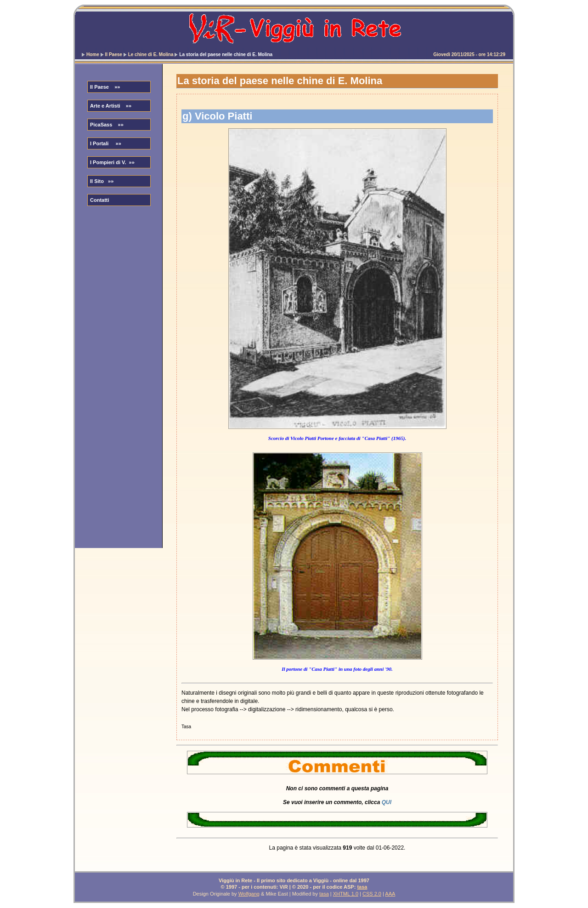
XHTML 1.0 (346, 894)
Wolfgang (249, 894)
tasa (362, 887)
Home (93, 54)
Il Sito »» (102, 181)
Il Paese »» (105, 87)
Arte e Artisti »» (111, 106)
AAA (390, 894)
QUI (387, 802)
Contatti (100, 200)
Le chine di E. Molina (151, 54)
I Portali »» (106, 143)
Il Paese (114, 54)
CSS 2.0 (372, 894)
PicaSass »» (107, 125)
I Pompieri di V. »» (112, 162)
